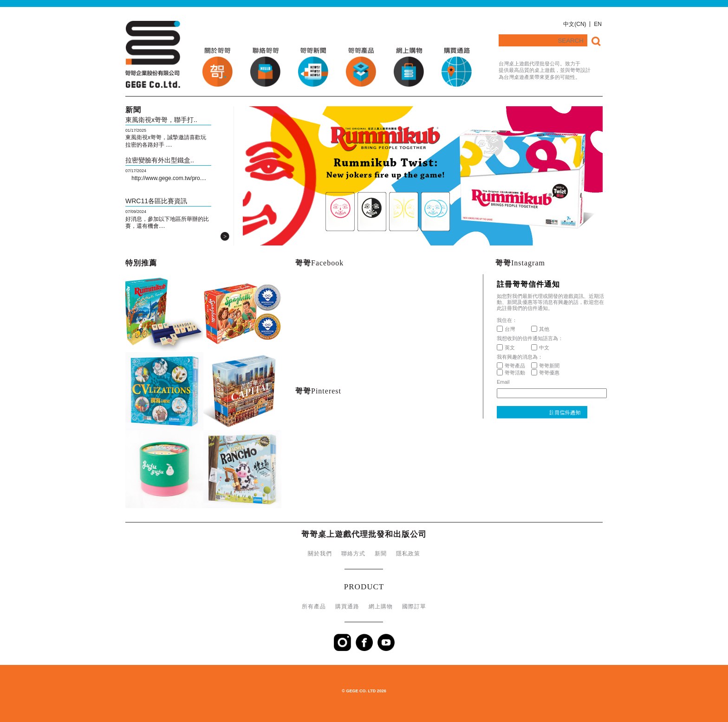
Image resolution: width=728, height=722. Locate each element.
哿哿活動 (511, 373)
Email (503, 382)
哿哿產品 (511, 366)
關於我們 (320, 554)
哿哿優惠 (545, 373)
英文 (506, 348)
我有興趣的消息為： (520, 357)
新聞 (381, 554)
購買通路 (347, 606)
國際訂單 (414, 606)
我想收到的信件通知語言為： (530, 338)
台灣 (506, 329)
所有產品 (314, 606)
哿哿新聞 (545, 366)
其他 (540, 329)
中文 (540, 348)
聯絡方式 (353, 554)
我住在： (507, 320)
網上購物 (381, 606)
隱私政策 (408, 554)
